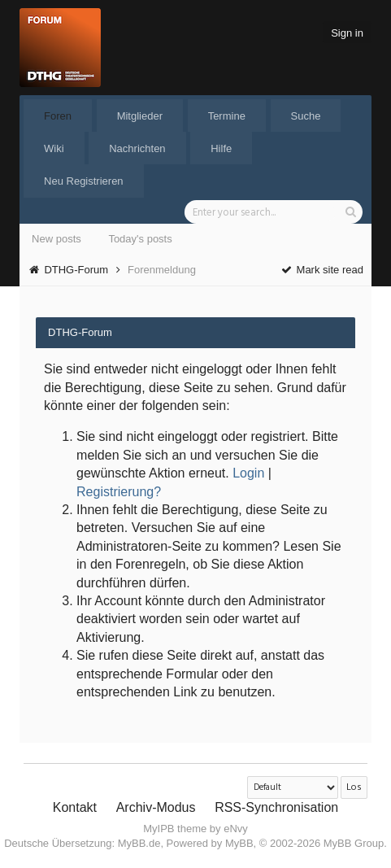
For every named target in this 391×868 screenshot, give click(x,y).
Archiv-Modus (156, 807)
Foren (58, 116)
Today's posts (140, 239)
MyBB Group (354, 843)
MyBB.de (139, 843)
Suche (306, 116)
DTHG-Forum (76, 270)
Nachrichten (137, 148)
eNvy (236, 829)
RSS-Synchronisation (276, 807)
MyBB (239, 843)
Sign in (347, 33)
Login (248, 473)
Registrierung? (119, 492)
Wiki (54, 148)
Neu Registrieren (84, 181)
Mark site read (321, 270)
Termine (227, 116)
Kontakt (75, 807)
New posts (56, 239)
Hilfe (221, 148)
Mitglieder (140, 116)
